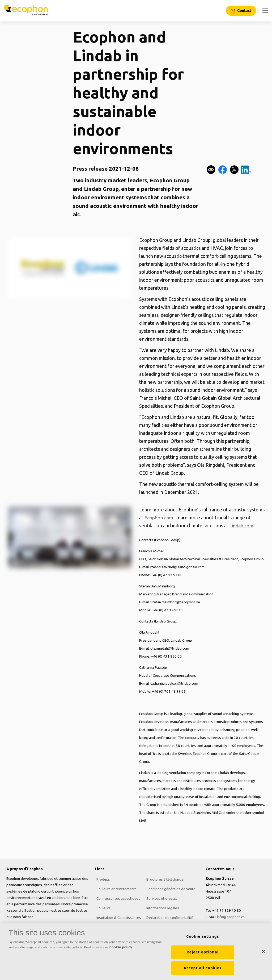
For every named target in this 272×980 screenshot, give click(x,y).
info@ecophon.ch (231, 917)
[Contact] (241, 11)
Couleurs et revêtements (115, 888)
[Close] (263, 951)
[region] (136, 952)
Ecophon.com (159, 518)
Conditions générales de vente (169, 888)
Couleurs (102, 907)
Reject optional (203, 952)
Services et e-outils (160, 898)
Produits (102, 878)
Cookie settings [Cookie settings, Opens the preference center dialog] (203, 936)
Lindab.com (242, 525)
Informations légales (161, 907)
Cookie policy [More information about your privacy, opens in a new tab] (121, 947)
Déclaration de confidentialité (168, 917)
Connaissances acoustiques (117, 898)
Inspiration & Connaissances (117, 917)
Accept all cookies (203, 968)
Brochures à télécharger (164, 878)
